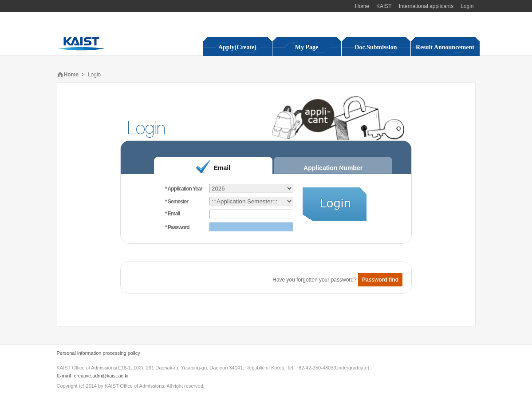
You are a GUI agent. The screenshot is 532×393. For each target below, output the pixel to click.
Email (222, 168)
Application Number (333, 168)
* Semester (177, 202)
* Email (172, 214)
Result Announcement (445, 47)
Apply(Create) (237, 47)
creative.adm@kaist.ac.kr (102, 376)
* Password (177, 227)
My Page (307, 47)
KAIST (384, 6)
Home (362, 6)
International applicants (426, 6)
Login (467, 6)
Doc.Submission (376, 47)
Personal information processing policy (99, 353)
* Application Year (183, 189)
